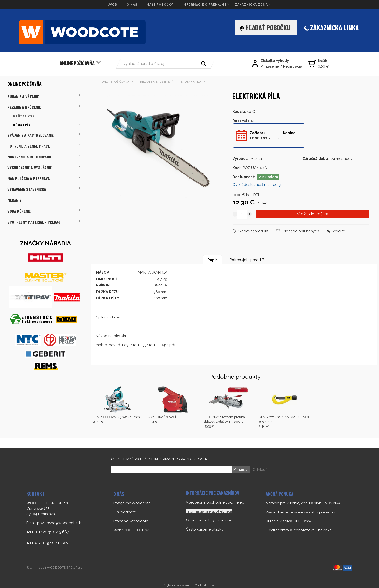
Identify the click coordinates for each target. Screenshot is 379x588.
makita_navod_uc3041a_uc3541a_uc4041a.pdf (135, 345)
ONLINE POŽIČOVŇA (77, 63)
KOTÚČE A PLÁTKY (23, 116)
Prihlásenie (270, 66)
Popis (212, 260)
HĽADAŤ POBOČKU (266, 27)
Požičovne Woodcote (132, 503)
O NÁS (132, 5)
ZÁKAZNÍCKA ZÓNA (251, 5)
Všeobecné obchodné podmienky (215, 502)
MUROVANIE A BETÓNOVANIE (30, 157)
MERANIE (14, 200)
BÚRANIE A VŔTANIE (23, 96)
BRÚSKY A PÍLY (21, 125)
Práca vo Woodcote (131, 521)
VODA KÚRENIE (19, 211)
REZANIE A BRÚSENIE (24, 107)
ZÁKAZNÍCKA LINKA (334, 27)
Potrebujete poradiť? (247, 260)
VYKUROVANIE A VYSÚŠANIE (30, 167)
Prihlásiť (240, 469)
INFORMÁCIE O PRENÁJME (204, 5)
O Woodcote (125, 512)
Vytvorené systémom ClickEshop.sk (189, 585)
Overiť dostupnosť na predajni (258, 185)
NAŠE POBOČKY (160, 5)
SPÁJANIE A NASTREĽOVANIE (31, 135)
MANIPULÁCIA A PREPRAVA (29, 178)
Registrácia (293, 66)
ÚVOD (112, 5)
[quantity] (242, 214)
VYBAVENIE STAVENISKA (27, 189)
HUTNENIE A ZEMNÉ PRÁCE (29, 146)
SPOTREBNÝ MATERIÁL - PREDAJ (34, 222)
